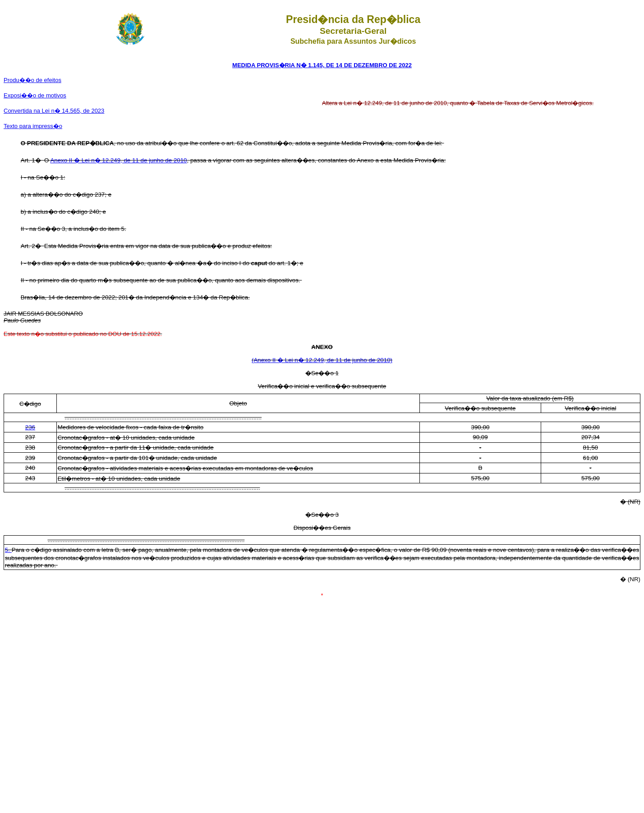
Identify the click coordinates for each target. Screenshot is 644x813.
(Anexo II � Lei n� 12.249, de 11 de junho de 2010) (322, 360)
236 (30, 427)
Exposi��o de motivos (35, 95)
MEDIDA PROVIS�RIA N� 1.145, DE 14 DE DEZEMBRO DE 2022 (322, 65)
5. (8, 550)
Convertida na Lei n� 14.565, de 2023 (54, 111)
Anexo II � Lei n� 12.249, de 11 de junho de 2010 (118, 160)
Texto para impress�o (33, 126)
